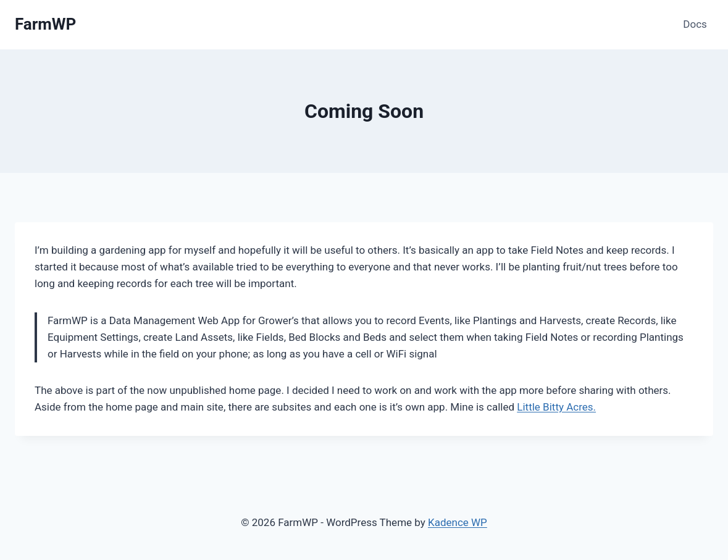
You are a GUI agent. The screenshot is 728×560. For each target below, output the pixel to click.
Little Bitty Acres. (556, 407)
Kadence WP (458, 522)
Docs (695, 24)
